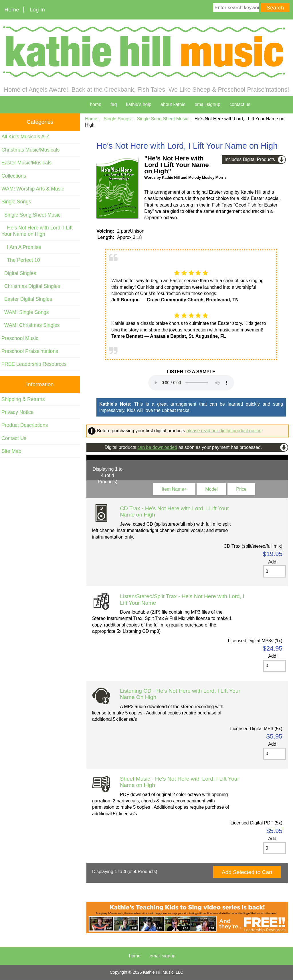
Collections (14, 176)
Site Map (11, 451)
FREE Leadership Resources (34, 364)
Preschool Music (20, 338)
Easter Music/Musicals (26, 163)
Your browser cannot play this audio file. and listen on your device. (191, 383)
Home (12, 10)
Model (211, 489)
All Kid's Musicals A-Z (25, 137)
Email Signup (207, 104)
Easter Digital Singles (27, 299)
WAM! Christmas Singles (31, 325)
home (96, 104)
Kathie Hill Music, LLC (163, 972)
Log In (37, 10)
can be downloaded (157, 447)
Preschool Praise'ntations (30, 351)
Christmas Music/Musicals (30, 150)
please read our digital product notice (224, 431)
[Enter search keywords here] (236, 7)
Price (241, 489)
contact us (240, 104)
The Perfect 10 (21, 260)
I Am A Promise (21, 247)
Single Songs (117, 119)
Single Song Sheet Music (163, 119)
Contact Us (14, 438)
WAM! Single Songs (25, 312)
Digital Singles (19, 273)
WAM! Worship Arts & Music (33, 189)
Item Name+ (174, 489)
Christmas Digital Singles (31, 286)
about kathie (173, 104)
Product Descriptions (25, 425)
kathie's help (138, 104)
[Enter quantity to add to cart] (275, 571)
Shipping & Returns (23, 399)
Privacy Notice (17, 412)
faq (114, 104)
